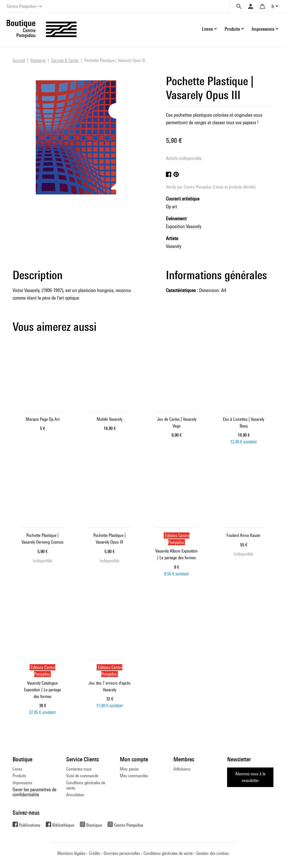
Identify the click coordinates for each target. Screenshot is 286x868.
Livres (17, 769)
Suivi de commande (82, 776)
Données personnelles (122, 853)
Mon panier (129, 769)
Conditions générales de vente (86, 785)
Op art (171, 206)
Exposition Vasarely (184, 226)
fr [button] (273, 6)
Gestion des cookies (213, 853)
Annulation (75, 795)
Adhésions (182, 769)
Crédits (94, 853)
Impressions (22, 783)
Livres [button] (207, 29)
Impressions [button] (263, 29)
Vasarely (174, 246)
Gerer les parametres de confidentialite (34, 792)
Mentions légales (71, 853)
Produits (19, 776)
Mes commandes (134, 776)
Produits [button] (232, 29)
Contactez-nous (79, 769)
